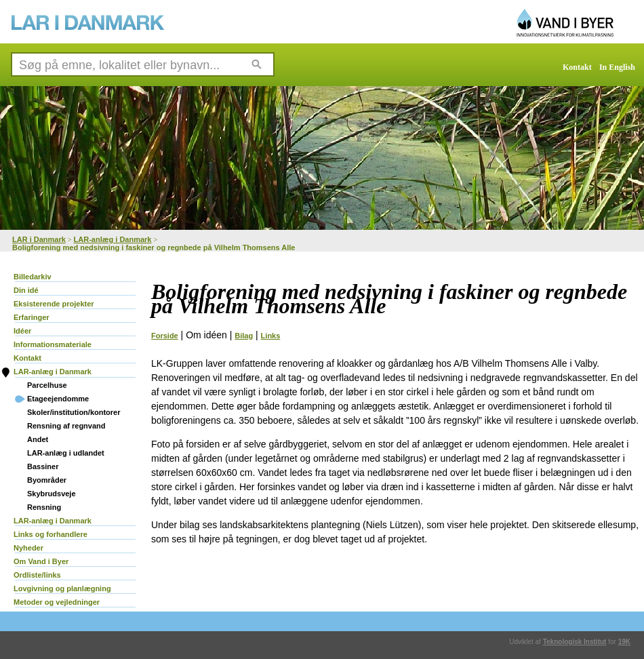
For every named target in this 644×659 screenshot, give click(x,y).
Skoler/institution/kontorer (74, 412)
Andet (38, 439)
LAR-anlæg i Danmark (113, 239)
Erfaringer (32, 317)
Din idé (26, 290)
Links (271, 336)
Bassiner (43, 466)
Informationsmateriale (53, 344)
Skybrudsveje (52, 494)
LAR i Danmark (39, 239)
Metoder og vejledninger (57, 602)
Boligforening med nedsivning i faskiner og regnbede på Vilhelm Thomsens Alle (154, 247)
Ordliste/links (37, 575)
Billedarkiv (33, 277)
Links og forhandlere (51, 534)
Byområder (47, 480)
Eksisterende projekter (54, 304)
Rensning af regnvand (66, 426)
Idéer (22, 331)
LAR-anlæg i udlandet (66, 453)
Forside (165, 336)
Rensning (44, 507)
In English (617, 67)
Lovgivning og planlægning (62, 588)
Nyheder (28, 548)
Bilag (244, 336)
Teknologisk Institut (575, 642)
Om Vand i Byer (41, 561)
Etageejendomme (58, 399)
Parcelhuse (47, 385)
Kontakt (577, 67)
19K (624, 642)
